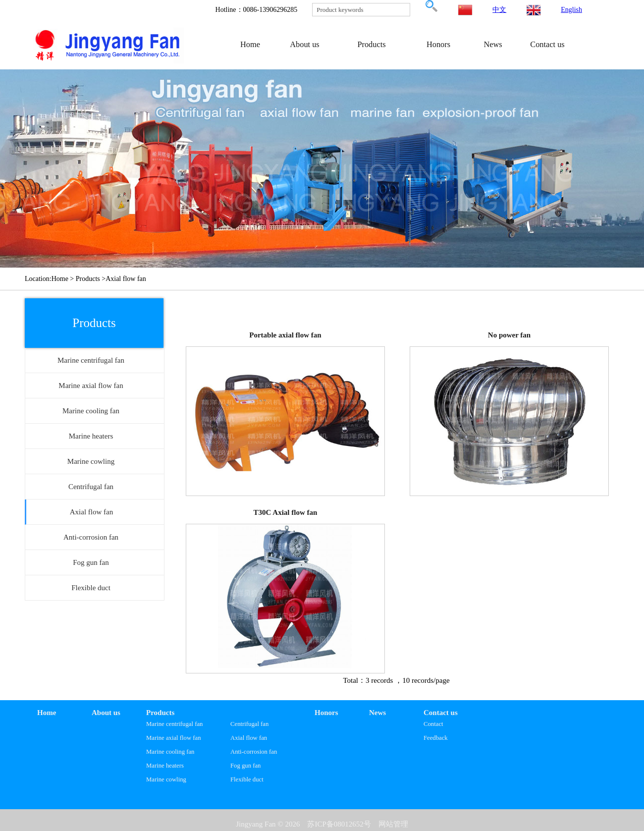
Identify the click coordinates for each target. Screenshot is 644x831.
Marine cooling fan (170, 752)
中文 (499, 10)
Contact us (547, 44)
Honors (438, 44)
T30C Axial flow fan (286, 512)
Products (371, 44)
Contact (433, 724)
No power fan (509, 335)
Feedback (436, 738)
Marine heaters (165, 766)
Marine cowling (166, 779)
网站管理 (393, 824)
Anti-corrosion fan (254, 752)
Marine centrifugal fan (174, 724)
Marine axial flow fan (174, 738)
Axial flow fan (249, 738)
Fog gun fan (245, 766)
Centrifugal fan (249, 724)
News (493, 44)
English (571, 10)
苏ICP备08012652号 (339, 824)
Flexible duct (247, 779)
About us (304, 44)
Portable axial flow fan (285, 335)
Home (250, 44)
